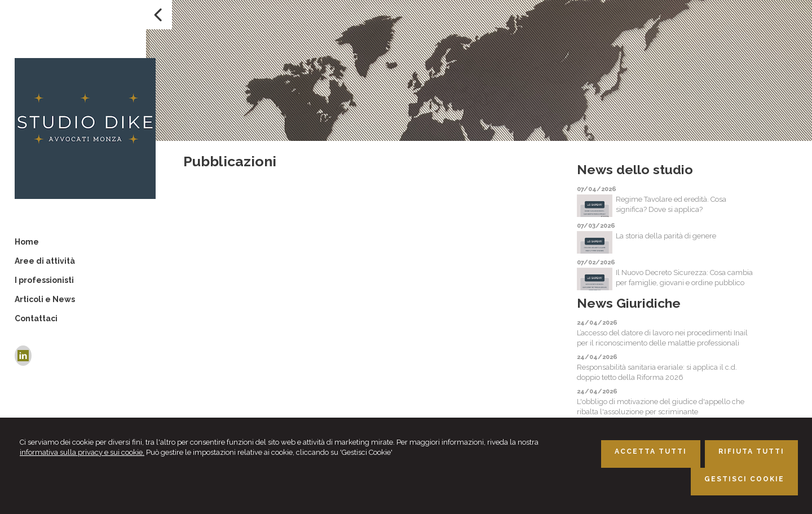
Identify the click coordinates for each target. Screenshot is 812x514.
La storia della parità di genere (666, 236)
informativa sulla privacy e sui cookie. (82, 452)
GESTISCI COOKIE (744, 479)
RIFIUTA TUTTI (751, 451)
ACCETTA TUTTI (651, 451)
